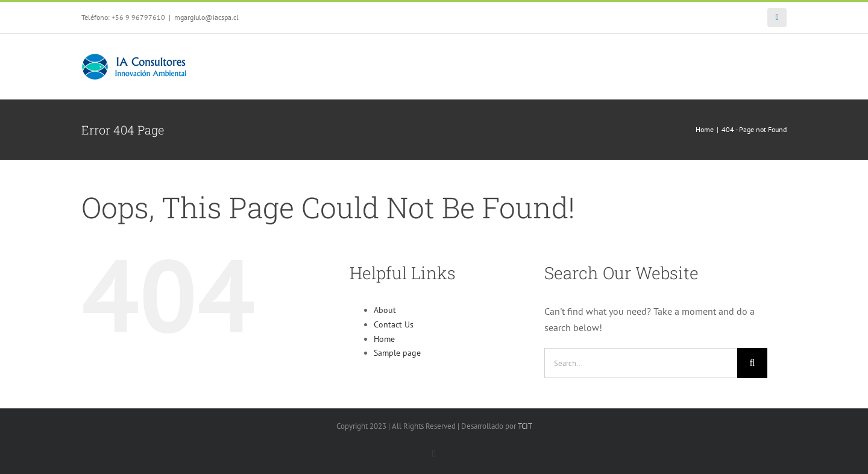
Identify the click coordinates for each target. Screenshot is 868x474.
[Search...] (641, 363)
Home (384, 339)
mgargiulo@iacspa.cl (206, 17)
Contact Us (394, 324)
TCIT (525, 426)
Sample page (397, 353)
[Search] (752, 363)
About (385, 310)
